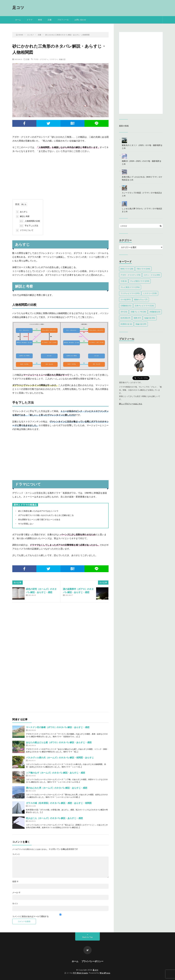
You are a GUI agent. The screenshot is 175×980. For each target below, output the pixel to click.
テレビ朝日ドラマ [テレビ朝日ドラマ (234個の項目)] (140, 281)
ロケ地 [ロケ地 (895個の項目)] (126, 299)
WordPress (105, 973)
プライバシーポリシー (92, 961)
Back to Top (88, 937)
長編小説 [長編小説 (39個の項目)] (141, 324)
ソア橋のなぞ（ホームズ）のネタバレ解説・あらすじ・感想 (56, 773)
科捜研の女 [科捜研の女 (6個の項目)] (126, 324)
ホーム (18, 20)
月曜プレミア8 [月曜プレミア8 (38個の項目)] (138, 312)
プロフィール (63, 20)
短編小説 (62, 59)
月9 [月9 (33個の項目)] (124, 312)
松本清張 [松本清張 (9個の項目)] (125, 318)
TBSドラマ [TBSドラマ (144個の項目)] (143, 269)
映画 (40, 20)
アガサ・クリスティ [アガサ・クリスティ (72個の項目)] (130, 275)
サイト (15, 904)
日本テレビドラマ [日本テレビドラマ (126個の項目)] (144, 306)
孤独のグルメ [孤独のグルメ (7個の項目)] (141, 299)
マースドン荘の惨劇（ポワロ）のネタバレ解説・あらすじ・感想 (58, 727)
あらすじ (22, 212)
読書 (50, 20)
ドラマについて (25, 230)
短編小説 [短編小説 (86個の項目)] (150, 318)
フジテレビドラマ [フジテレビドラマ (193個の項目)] (130, 293)
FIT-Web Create (81, 973)
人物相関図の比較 (30, 221)
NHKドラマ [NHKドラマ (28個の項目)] (127, 269)
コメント (16, 854)
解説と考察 (23, 216)
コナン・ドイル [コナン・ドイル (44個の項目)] (152, 275)
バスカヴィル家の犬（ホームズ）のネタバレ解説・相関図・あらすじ (60, 757)
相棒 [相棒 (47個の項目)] (137, 318)
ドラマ (30, 20)
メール (16, 893)
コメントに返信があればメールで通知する (60, 916)
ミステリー (54, 59)
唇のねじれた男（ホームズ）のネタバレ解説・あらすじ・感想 (57, 788)
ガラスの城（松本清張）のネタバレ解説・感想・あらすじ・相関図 (59, 803)
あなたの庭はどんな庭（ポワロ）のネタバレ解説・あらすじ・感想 (59, 742)
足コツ (18, 7)
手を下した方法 (29, 226)
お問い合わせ (80, 20)
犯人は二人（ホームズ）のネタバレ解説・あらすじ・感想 (54, 818)
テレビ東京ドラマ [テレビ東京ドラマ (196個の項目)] (130, 287)
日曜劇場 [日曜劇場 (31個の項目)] (126, 306)
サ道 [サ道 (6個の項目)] (124, 281)
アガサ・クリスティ (41, 59)
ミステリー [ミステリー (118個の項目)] (150, 293)
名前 (15, 881)
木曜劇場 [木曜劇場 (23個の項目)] (155, 312)
